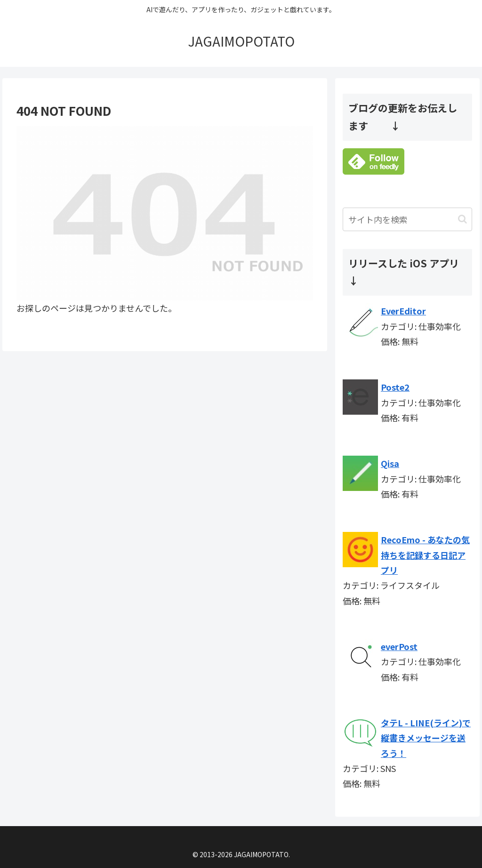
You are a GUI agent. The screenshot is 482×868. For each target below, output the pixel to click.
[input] (407, 219)
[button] (462, 219)
